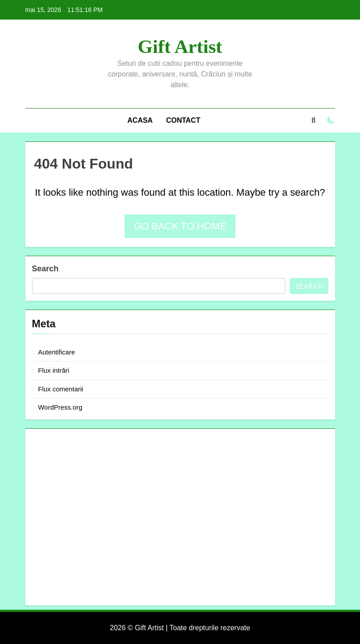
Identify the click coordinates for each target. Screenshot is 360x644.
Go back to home (180, 226)
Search (45, 269)
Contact (183, 120)
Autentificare (57, 352)
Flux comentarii (61, 389)
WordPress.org (60, 407)
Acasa (140, 120)
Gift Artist (180, 46)
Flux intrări (54, 370)
